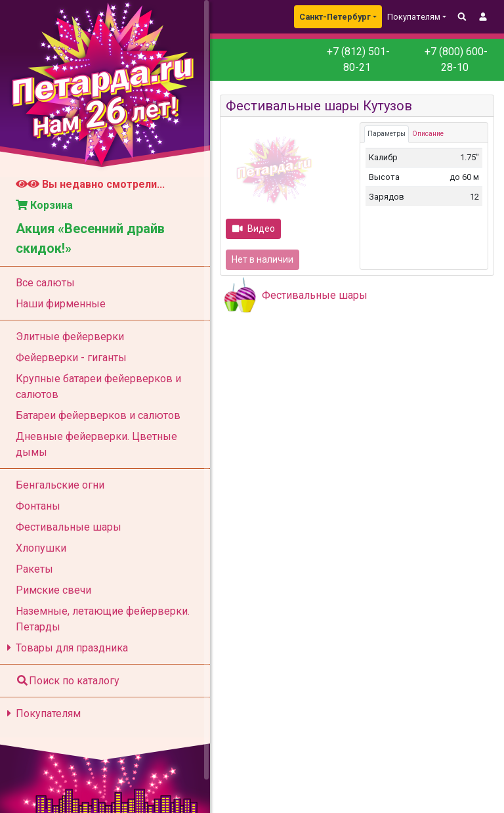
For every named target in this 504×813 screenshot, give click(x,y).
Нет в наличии (262, 259)
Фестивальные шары (315, 295)
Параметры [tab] (387, 134)
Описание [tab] (428, 134)
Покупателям (42, 714)
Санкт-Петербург (335, 17)
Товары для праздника (65, 648)
